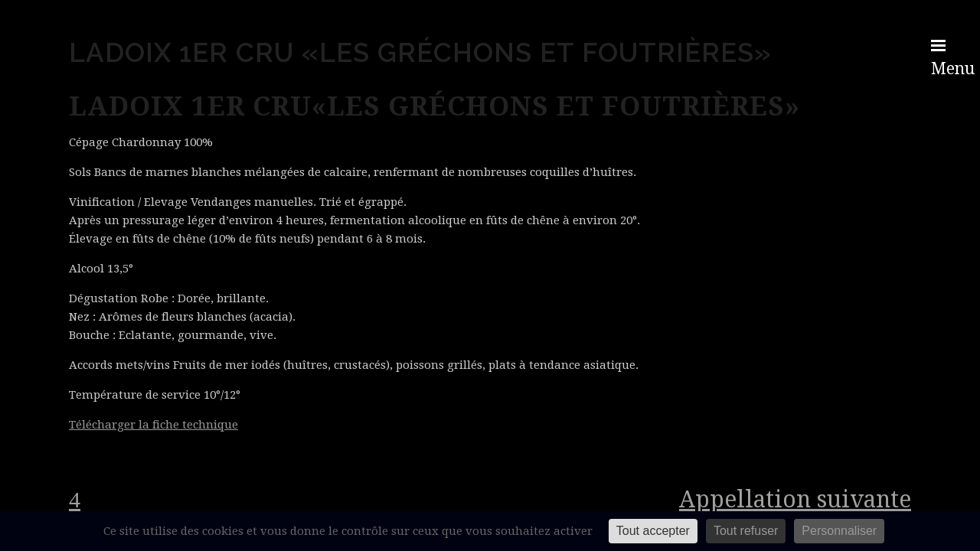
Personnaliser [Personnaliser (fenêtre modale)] (839, 531)
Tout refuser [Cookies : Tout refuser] (746, 531)
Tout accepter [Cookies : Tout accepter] (653, 531)
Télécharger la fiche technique (154, 425)
